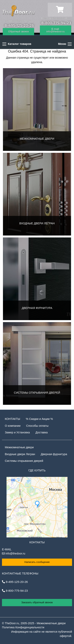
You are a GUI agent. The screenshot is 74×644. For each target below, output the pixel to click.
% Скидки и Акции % (39, 419)
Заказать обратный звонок (37, 602)
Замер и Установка (17, 432)
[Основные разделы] (70, 44)
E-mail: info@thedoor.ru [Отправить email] (55, 30)
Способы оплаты (37, 426)
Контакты (12, 419)
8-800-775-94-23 (56, 23)
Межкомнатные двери (19, 447)
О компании (13, 426)
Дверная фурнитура (54, 454)
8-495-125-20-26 (19, 25)
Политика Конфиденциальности (23, 627)
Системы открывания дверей (24, 461)
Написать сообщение (37, 562)
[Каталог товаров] (4, 44)
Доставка (42, 432)
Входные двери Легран (20, 454)
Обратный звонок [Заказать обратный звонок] (18, 31)
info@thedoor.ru (14, 553)
